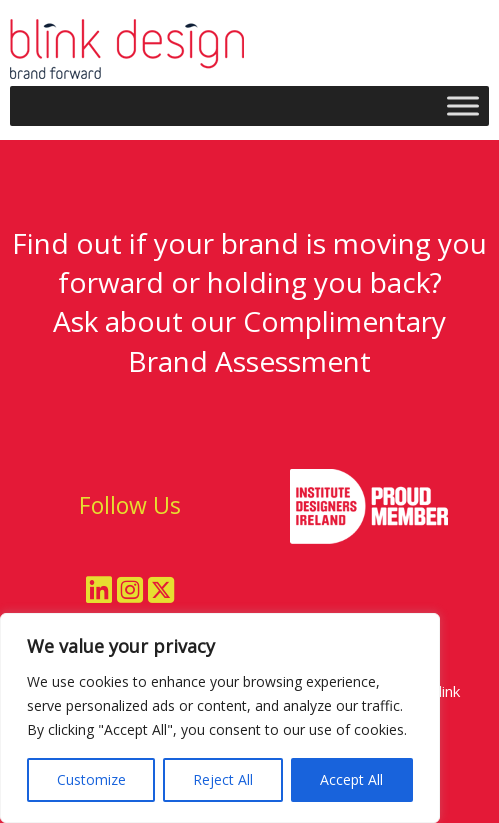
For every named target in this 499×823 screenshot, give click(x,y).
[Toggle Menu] (463, 105)
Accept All (351, 779)
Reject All (223, 779)
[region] (220, 718)
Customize (91, 779)
